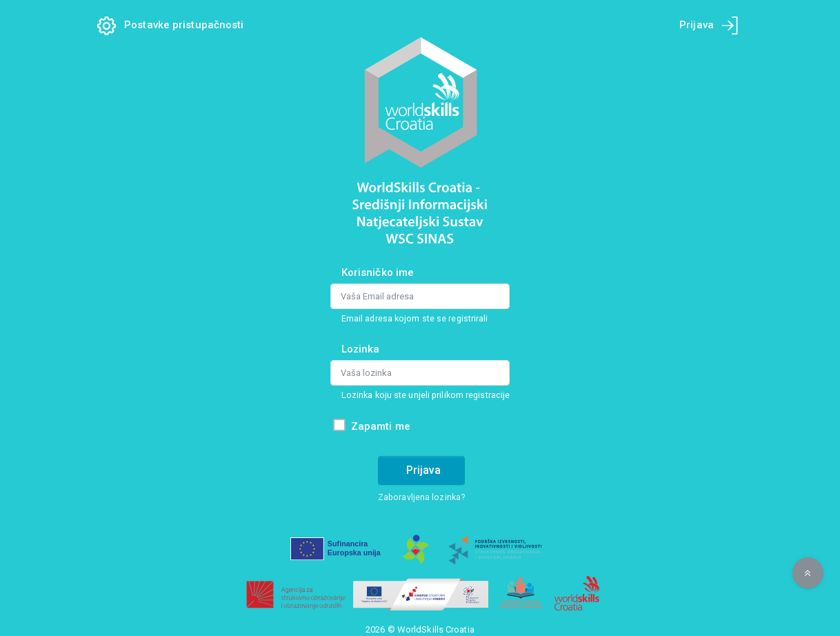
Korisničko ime (378, 272)
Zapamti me (381, 426)
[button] (808, 573)
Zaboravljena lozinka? (421, 497)
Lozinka (361, 349)
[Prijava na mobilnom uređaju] (730, 26)
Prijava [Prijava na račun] (423, 470)
